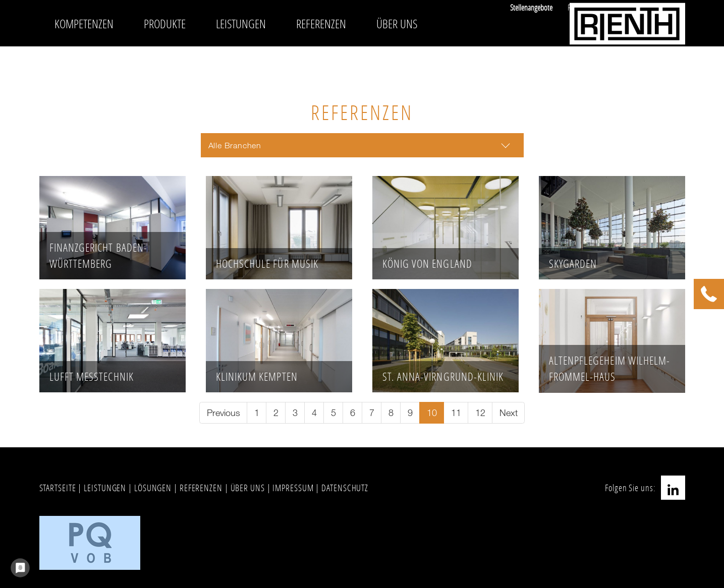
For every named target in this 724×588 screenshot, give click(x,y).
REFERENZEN (201, 488)
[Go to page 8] (391, 413)
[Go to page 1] (257, 413)
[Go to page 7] (372, 413)
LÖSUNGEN (153, 488)
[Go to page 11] (456, 413)
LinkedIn (673, 488)
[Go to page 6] (352, 413)
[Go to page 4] (314, 413)
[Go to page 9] (410, 413)
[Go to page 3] (295, 413)
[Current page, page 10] (432, 413)
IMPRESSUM (293, 488)
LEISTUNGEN (105, 488)
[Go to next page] (508, 413)
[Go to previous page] (223, 413)
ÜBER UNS (248, 488)
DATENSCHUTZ (345, 488)
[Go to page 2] (276, 413)
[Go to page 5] (333, 413)
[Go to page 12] (480, 413)
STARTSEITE (58, 488)
